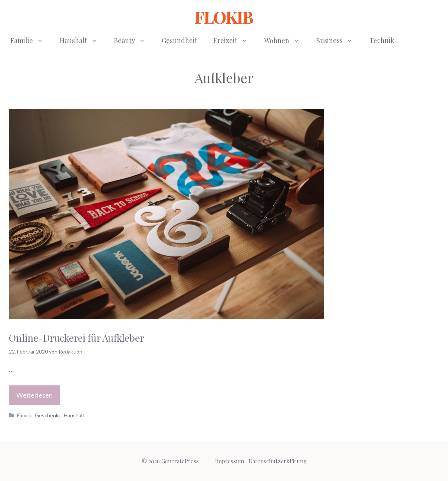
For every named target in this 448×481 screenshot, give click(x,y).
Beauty (134, 40)
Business (339, 40)
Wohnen (286, 40)
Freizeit (235, 40)
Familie (31, 40)
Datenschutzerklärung (278, 461)
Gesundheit (179, 40)
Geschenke (48, 415)
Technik (382, 40)
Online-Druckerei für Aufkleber (77, 338)
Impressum (230, 461)
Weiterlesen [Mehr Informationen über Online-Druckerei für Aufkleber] (34, 395)
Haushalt (83, 40)
